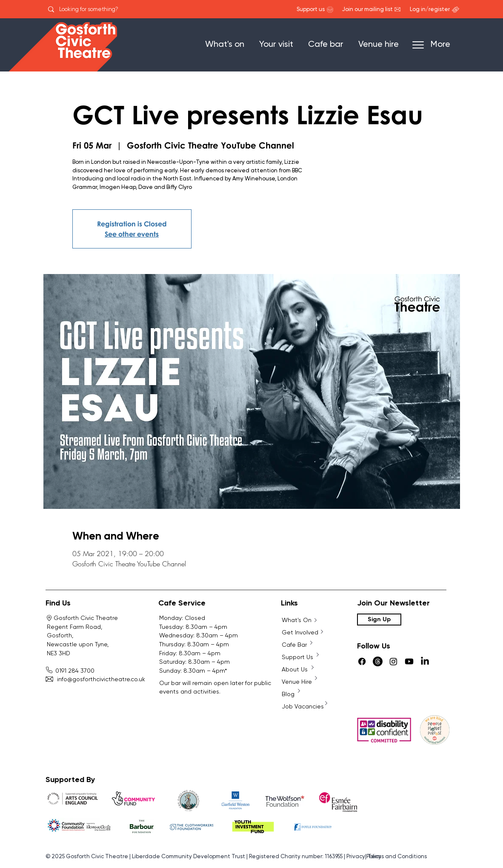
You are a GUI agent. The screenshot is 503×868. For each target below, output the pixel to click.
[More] (435, 45)
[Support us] (311, 10)
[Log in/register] (430, 10)
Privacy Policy (364, 857)
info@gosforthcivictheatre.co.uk (96, 679)
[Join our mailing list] (367, 10)
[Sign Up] (379, 620)
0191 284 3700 (71, 671)
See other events (132, 234)
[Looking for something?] (100, 9)
